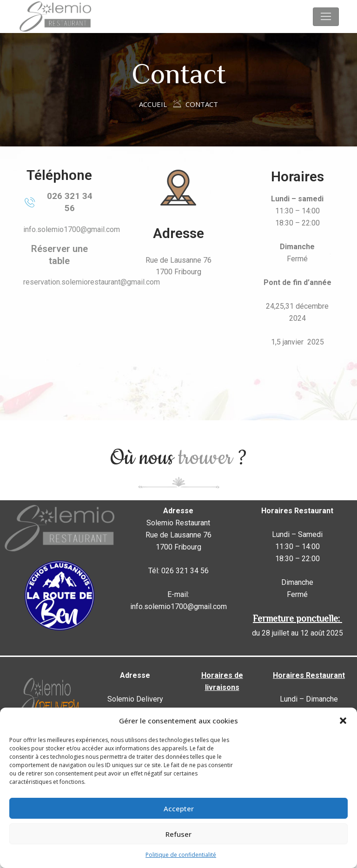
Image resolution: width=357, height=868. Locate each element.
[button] (343, 721)
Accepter (179, 808)
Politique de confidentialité (181, 855)
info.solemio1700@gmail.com (72, 229)
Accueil (153, 104)
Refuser (178, 834)
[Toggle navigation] (326, 17)
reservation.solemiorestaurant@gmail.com (92, 282)
